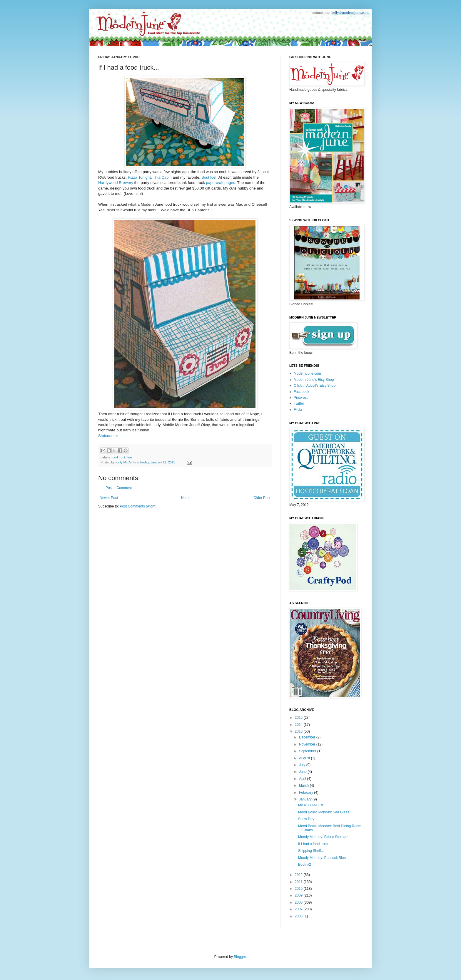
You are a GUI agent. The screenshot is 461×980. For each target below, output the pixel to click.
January (306, 799)
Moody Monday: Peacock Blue (322, 858)
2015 (299, 718)
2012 (299, 875)
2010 (299, 889)
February (307, 793)
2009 (299, 895)
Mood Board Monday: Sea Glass (324, 812)
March (304, 785)
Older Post (262, 498)
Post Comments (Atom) (138, 506)
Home (186, 498)
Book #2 (305, 865)
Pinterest (301, 398)
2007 (299, 909)
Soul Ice (208, 177)
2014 (299, 725)
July (303, 765)
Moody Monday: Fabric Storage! (323, 837)
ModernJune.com (307, 373)
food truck (119, 457)
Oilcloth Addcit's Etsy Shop (315, 386)
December (308, 737)
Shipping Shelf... (311, 851)
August (305, 758)
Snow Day (306, 819)
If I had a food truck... (315, 844)
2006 (299, 916)
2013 (299, 731)
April (303, 779)
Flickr (298, 410)
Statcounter (108, 436)
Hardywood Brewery (116, 183)
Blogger (240, 957)
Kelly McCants (126, 462)
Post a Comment (119, 488)
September (308, 751)
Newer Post (109, 498)
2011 (299, 882)
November (308, 744)
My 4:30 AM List (311, 805)
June (303, 772)
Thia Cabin (162, 177)
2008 (299, 902)
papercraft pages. (221, 183)
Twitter (299, 403)
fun (130, 457)
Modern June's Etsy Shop (314, 380)
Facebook (302, 392)
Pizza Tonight (139, 177)
